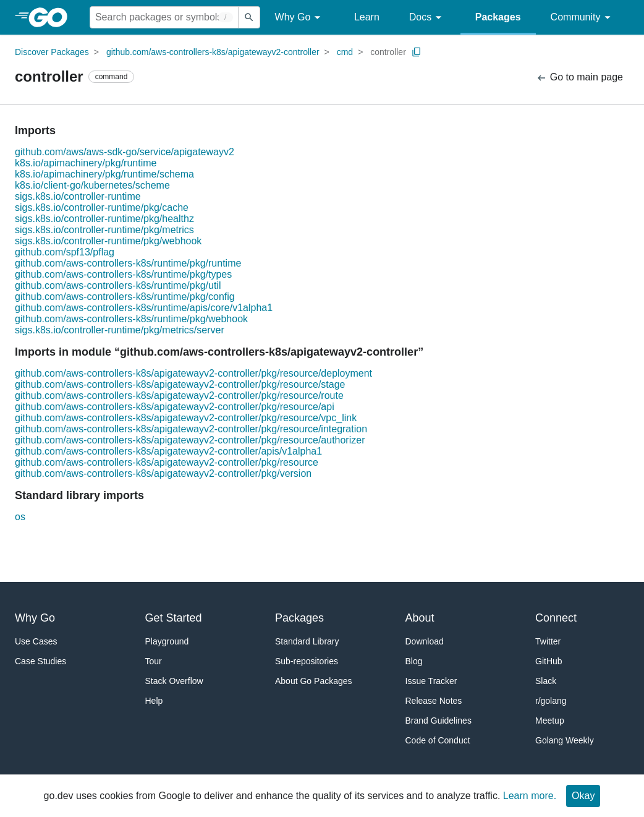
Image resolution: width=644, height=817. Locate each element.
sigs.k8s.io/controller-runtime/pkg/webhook (108, 241)
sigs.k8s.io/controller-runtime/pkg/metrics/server (120, 330)
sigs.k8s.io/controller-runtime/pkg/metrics (104, 230)
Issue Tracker (431, 681)
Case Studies (40, 661)
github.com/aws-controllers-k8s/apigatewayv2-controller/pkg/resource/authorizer (190, 440)
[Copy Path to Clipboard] (417, 52)
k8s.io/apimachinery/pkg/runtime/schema (104, 174)
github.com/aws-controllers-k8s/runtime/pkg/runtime (128, 263)
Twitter (548, 641)
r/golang (551, 701)
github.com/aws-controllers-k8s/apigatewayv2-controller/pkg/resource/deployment (193, 373)
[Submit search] (249, 17)
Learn (367, 17)
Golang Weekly (565, 740)
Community (583, 18)
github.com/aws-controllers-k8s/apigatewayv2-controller (213, 52)
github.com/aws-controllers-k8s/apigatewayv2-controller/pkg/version (163, 473)
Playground (167, 641)
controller (388, 52)
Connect (556, 618)
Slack (546, 681)
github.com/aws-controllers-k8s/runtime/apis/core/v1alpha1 (144, 308)
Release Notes (434, 701)
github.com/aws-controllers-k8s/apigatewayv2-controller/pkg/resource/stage (180, 384)
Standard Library (307, 641)
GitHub (549, 661)
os (20, 517)
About (420, 618)
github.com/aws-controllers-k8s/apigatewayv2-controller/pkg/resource (167, 462)
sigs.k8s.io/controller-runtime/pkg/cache (102, 207)
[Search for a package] (164, 17)
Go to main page (579, 78)
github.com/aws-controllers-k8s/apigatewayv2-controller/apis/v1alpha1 (168, 451)
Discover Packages (52, 52)
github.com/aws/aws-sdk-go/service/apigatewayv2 (125, 152)
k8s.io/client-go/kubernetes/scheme (92, 185)
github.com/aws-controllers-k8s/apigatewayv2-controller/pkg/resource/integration (191, 429)
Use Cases (36, 641)
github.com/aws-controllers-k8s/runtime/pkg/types (123, 274)
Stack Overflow (174, 681)
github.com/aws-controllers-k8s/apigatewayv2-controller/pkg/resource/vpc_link (186, 418)
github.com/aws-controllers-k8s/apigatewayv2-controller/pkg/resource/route (179, 396)
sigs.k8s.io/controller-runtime (78, 196)
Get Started (174, 618)
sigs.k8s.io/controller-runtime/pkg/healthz (104, 219)
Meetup (550, 721)
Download (425, 641)
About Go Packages (314, 681)
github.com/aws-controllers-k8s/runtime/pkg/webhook (131, 319)
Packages (498, 17)
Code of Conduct (438, 740)
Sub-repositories (307, 661)
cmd (345, 52)
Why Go (300, 18)
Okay (583, 796)
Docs (427, 18)
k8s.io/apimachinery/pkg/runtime (86, 163)
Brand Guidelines (439, 721)
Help (154, 701)
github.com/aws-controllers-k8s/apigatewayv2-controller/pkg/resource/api (175, 407)
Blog (414, 661)
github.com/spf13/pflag (65, 252)
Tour (154, 661)
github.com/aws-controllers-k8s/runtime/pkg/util (118, 285)
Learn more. (530, 796)
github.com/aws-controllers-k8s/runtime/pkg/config (125, 297)
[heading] (52, 17)
